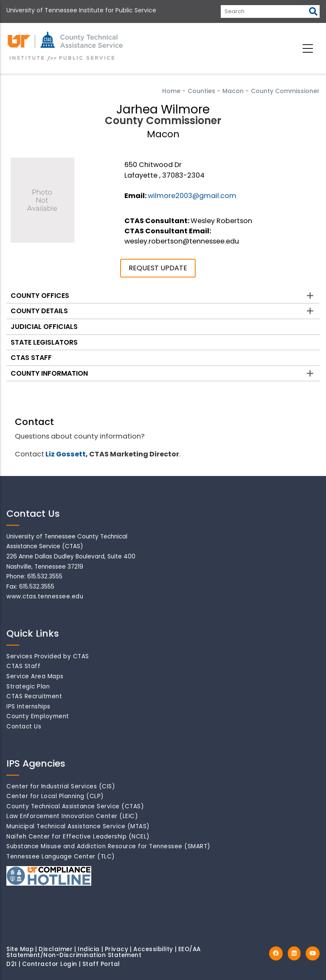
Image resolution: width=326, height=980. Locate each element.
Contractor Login (50, 964)
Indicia (89, 949)
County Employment (38, 716)
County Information (49, 373)
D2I (12, 964)
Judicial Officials (44, 327)
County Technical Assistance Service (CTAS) (75, 806)
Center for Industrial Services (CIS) (61, 786)
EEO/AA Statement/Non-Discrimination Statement (104, 952)
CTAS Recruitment (34, 696)
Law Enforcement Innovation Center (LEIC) (72, 816)
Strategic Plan (28, 687)
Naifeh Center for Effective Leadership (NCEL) (78, 837)
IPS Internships (28, 707)
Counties (201, 91)
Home (171, 91)
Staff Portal (101, 964)
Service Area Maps (35, 676)
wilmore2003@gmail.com (192, 196)
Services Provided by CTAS (48, 656)
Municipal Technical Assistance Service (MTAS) (78, 826)
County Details (39, 311)
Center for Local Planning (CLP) (55, 796)
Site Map (20, 949)
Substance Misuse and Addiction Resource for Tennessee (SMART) (108, 846)
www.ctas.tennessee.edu (45, 596)
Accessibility (153, 949)
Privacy (117, 949)
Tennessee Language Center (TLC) (61, 857)
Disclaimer (56, 949)
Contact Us (24, 727)
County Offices (40, 296)
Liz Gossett (66, 454)
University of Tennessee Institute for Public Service (81, 10)
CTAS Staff (31, 358)
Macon (233, 91)
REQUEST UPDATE (158, 268)
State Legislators (44, 342)
